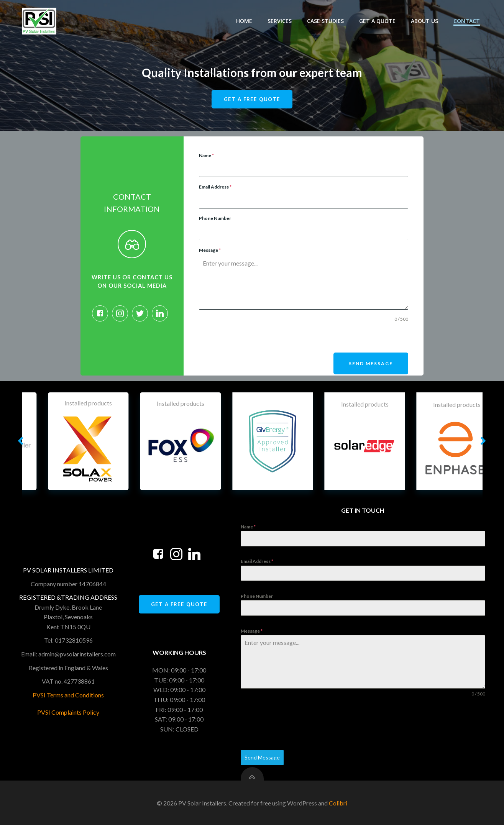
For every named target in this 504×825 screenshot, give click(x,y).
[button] (21, 441)
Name (206, 156)
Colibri (338, 803)
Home (245, 21)
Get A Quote (378, 21)
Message (210, 250)
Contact (467, 21)
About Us (425, 21)
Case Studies (326, 21)
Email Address (215, 187)
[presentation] (257, 338)
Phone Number (215, 219)
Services (280, 21)
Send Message (370, 364)
